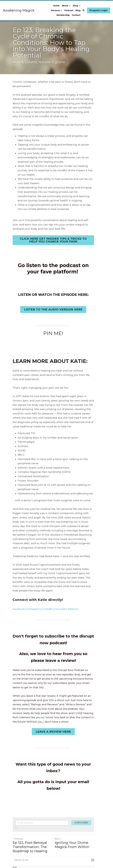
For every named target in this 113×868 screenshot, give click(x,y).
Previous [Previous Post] (18, 815)
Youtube (60, 592)
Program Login (99, 10)
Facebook (19, 592)
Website (73, 592)
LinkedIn (48, 592)
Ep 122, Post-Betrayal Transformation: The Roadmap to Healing (30, 823)
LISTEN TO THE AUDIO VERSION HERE (56, 300)
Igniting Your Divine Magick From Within (75, 821)
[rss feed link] (99, 836)
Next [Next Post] (61, 815)
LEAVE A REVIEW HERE (56, 714)
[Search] (84, 11)
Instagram (34, 592)
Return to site (20, 836)
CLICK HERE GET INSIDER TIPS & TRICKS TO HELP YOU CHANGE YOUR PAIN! (57, 231)
